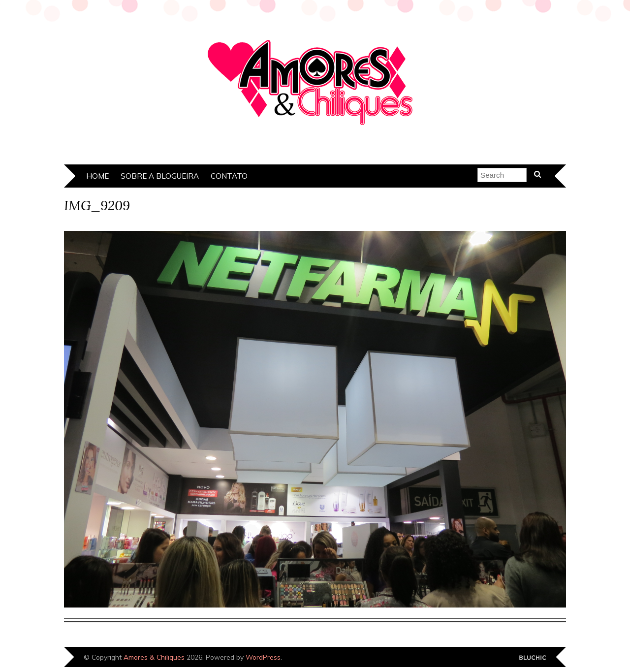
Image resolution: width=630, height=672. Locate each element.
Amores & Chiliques (154, 657)
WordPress (263, 657)
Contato (229, 176)
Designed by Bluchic (533, 658)
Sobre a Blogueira (160, 176)
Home (97, 176)
